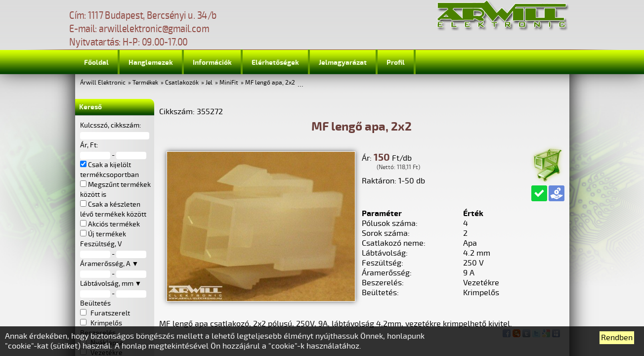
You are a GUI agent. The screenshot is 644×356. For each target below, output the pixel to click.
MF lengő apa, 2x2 (270, 83)
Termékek (145, 83)
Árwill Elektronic (103, 83)
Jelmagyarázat (343, 63)
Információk (212, 63)
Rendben (617, 338)
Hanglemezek (151, 63)
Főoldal (96, 63)
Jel (209, 83)
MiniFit (229, 83)
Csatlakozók (182, 83)
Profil (396, 63)
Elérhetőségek (275, 63)
